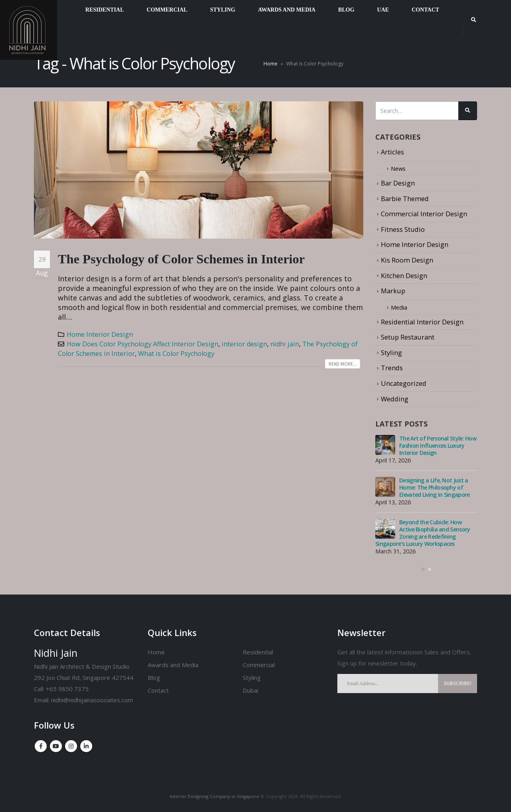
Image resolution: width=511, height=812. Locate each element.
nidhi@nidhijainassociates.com (92, 700)
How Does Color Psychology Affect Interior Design (143, 344)
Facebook (41, 746)
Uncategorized (404, 382)
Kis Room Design (407, 260)
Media (400, 307)
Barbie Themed (405, 198)
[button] (423, 569)
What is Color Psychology (176, 354)
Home (270, 64)
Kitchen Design (404, 275)
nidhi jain (285, 344)
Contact (158, 690)
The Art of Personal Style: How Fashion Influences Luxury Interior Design (438, 445)
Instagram (71, 746)
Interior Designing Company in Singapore (214, 796)
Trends (392, 367)
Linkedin (86, 746)
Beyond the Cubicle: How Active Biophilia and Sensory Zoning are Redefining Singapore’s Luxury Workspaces (423, 532)
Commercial (259, 665)
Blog (154, 678)
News (399, 168)
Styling (391, 352)
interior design (244, 344)
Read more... (343, 364)
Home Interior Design (100, 334)
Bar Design (398, 183)
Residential (258, 652)
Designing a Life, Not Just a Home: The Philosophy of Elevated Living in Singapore (434, 487)
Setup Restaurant (408, 337)
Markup (393, 290)
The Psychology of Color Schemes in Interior (181, 259)
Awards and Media (173, 665)
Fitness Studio (403, 229)
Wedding (395, 398)
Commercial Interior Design (424, 214)
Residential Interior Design (422, 321)
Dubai (251, 690)
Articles (393, 152)
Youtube (56, 746)
